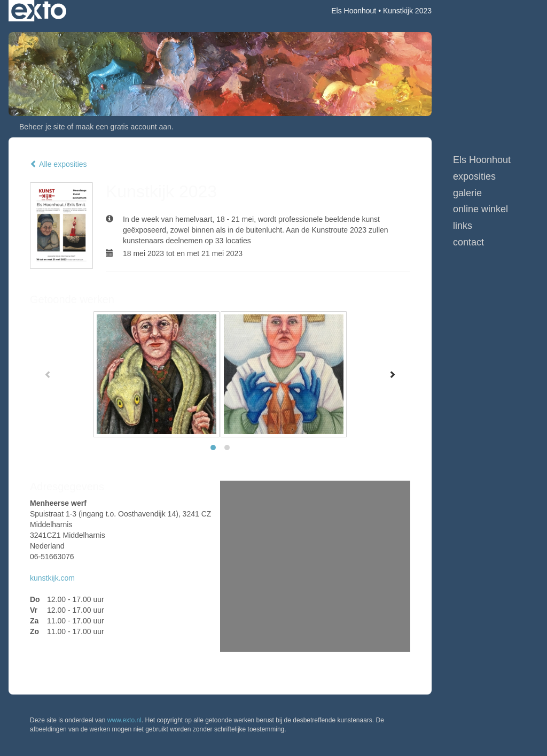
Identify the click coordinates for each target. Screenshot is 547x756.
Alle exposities (58, 164)
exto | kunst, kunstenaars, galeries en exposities (39, 11)
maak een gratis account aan (123, 127)
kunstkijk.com (52, 578)
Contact (468, 242)
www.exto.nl (124, 720)
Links (463, 226)
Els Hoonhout (354, 11)
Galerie (467, 193)
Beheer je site (42, 127)
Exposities (474, 176)
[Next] (392, 374)
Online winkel (480, 209)
